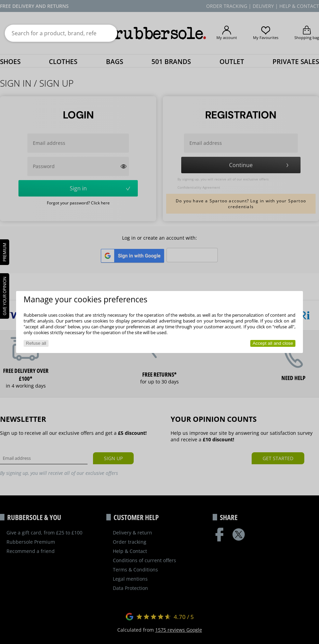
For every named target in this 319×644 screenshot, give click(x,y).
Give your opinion (5, 296)
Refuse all (36, 343)
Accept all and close (273, 343)
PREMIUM (5, 252)
